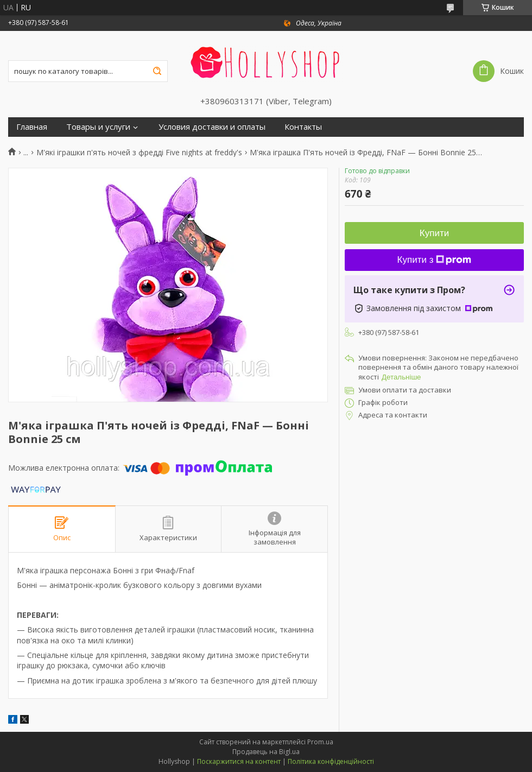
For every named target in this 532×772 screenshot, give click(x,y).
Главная (32, 127)
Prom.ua (320, 742)
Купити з (435, 260)
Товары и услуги (98, 127)
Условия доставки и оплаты (212, 127)
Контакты (303, 127)
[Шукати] (157, 71)
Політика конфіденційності (331, 761)
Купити (434, 233)
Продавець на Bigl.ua (266, 752)
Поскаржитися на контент (239, 761)
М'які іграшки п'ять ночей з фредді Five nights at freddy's (139, 153)
